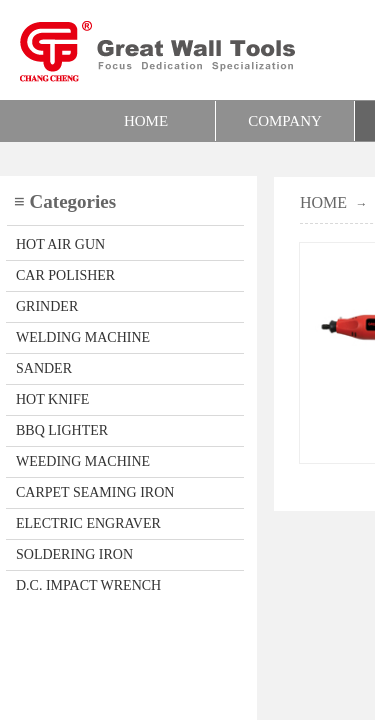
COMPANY (285, 121)
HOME (146, 121)
